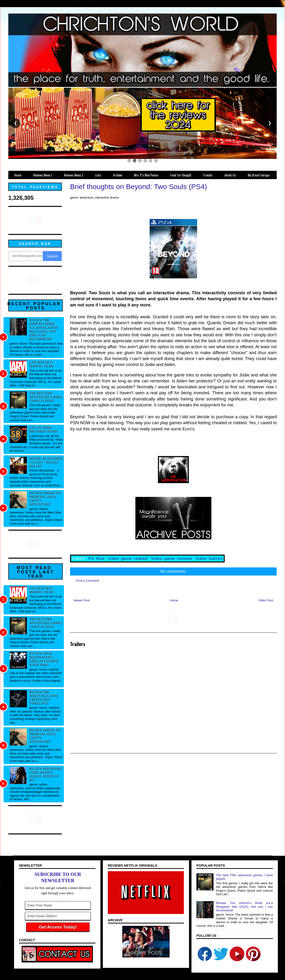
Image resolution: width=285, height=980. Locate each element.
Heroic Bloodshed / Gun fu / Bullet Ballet (46, 462)
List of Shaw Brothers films (43, 430)
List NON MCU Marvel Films (42, 364)
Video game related (128, 559)
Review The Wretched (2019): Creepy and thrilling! (44, 698)
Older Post (266, 600)
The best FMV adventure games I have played (46, 397)
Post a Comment (88, 581)
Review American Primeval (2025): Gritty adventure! (45, 499)
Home (174, 600)
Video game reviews (172, 559)
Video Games (209, 559)
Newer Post (82, 600)
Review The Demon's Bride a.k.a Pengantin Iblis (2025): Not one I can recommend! (44, 330)
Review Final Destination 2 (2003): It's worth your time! (44, 659)
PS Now (96, 559)
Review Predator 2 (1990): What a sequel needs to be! (46, 774)
